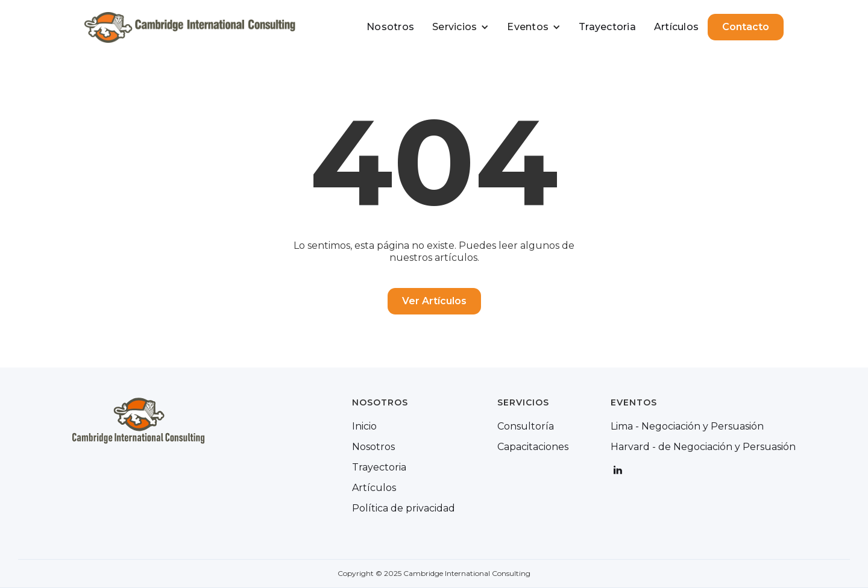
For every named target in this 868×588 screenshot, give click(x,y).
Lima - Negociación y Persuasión (687, 427)
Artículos (676, 27)
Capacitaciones (533, 447)
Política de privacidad (404, 508)
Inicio (364, 427)
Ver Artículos (434, 301)
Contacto (746, 27)
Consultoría (526, 427)
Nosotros (390, 27)
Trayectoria (607, 27)
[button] (461, 27)
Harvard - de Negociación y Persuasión (703, 447)
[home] (190, 27)
